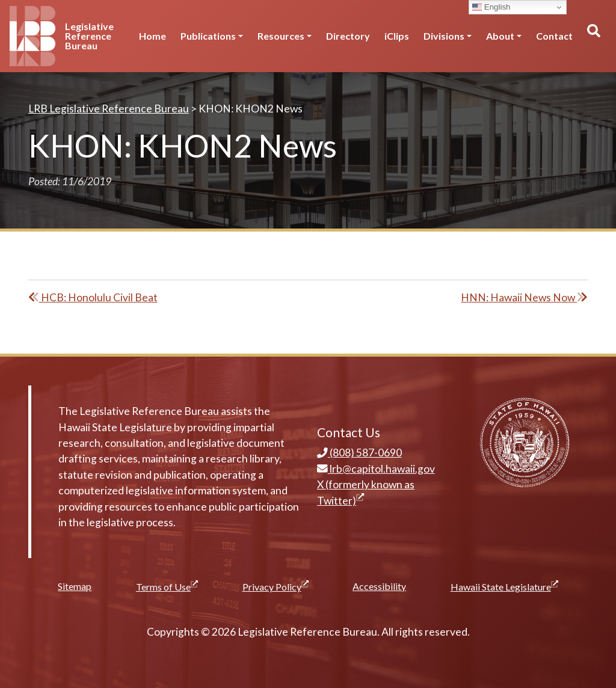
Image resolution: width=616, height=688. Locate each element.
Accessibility (379, 586)
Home (152, 36)
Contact (554, 36)
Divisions (444, 36)
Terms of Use (167, 586)
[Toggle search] (593, 36)
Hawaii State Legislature (504, 586)
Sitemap (75, 586)
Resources (281, 36)
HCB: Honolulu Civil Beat (93, 297)
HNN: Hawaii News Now (524, 297)
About (500, 36)
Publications (208, 36)
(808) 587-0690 (359, 453)
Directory (348, 36)
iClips (397, 36)
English (491, 7)
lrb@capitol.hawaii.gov (376, 469)
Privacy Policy (276, 586)
